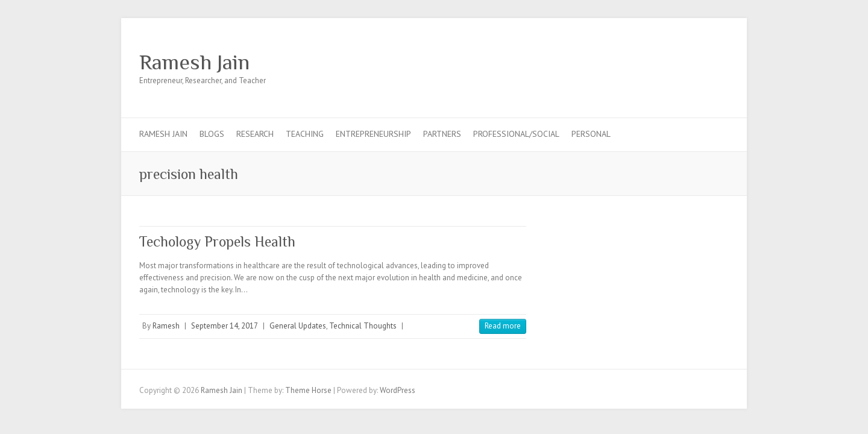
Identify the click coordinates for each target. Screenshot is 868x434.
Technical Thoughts (363, 326)
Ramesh (166, 326)
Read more (503, 326)
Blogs (212, 134)
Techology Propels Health (217, 241)
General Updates (298, 326)
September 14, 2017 (225, 326)
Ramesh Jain (194, 62)
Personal (591, 134)
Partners (442, 134)
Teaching (305, 134)
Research (255, 134)
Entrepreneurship (373, 134)
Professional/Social (516, 134)
